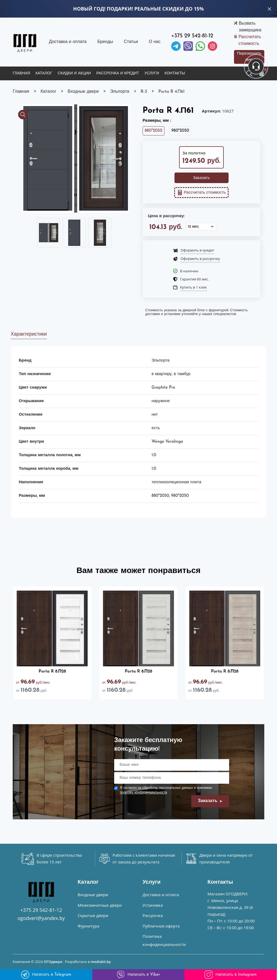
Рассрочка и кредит (118, 73)
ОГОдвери (53, 962)
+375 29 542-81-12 (192, 36)
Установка (153, 905)
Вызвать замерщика (250, 27)
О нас (155, 42)
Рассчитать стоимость (250, 40)
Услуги (152, 73)
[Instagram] (212, 46)
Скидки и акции (74, 73)
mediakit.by (101, 962)
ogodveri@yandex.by (41, 918)
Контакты (175, 73)
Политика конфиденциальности (164, 940)
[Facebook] (200, 46)
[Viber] (188, 46)
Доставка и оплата (68, 42)
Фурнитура (88, 926)
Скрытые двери (93, 915)
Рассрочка (153, 915)
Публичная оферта (161, 926)
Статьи (131, 42)
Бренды (105, 42)
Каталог (44, 73)
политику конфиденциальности (144, 793)
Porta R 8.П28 (52, 671)
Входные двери (93, 895)
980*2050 (180, 131)
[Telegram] (176, 46)
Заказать (201, 178)
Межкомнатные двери (100, 905)
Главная (21, 73)
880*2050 (154, 131)
